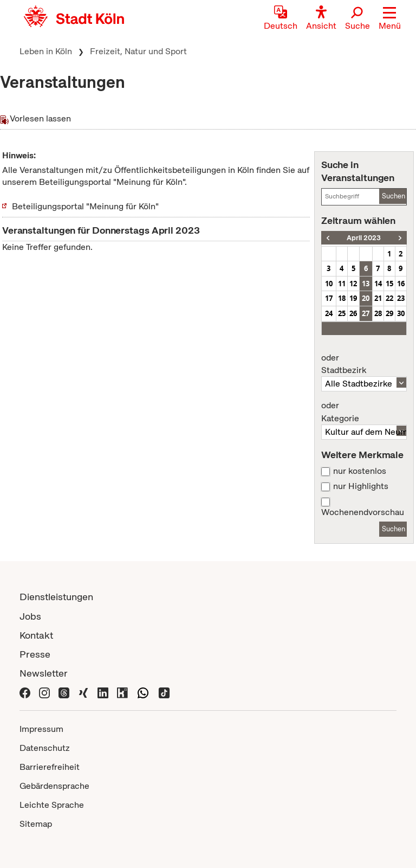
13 (366, 284)
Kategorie (364, 412)
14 (378, 284)
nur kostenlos (360, 471)
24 (329, 313)
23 (401, 298)
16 (401, 284)
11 (342, 284)
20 (366, 298)
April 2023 (364, 238)
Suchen (394, 196)
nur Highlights (361, 486)
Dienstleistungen (56, 597)
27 (366, 313)
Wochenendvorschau (363, 512)
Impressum (41, 729)
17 (329, 298)
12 (353, 284)
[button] (390, 19)
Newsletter (44, 673)
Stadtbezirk (364, 364)
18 (342, 298)
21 (378, 298)
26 (353, 313)
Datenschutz (45, 748)
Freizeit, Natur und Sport (138, 51)
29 (389, 313)
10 (329, 284)
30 (401, 313)
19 (353, 298)
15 (389, 284)
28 (378, 313)
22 (389, 298)
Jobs (30, 616)
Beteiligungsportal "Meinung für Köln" (85, 206)
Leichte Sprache (52, 805)
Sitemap (36, 824)
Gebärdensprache (54, 786)
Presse (35, 654)
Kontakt (36, 635)
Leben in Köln (46, 51)
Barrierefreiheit (50, 767)
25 (342, 313)
